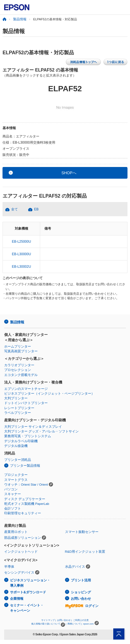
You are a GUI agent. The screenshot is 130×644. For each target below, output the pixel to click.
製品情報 (20, 19)
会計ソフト (13, 508)
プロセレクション (18, 370)
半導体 (9, 567)
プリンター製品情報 (25, 466)
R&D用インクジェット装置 (85, 552)
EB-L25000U (21, 242)
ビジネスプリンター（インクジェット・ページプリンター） (49, 394)
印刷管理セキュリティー (23, 513)
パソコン (11, 489)
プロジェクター (16, 475)
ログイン (82, 606)
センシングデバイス (19, 572)
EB (36, 209)
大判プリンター (16, 398)
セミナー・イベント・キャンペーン (27, 608)
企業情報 (17, 599)
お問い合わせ (81, 599)
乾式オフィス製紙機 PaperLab (27, 504)
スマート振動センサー (82, 532)
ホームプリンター (18, 346)
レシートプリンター (19, 408)
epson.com (88, 624)
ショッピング (81, 592)
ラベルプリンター (18, 413)
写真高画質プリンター (21, 351)
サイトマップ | (49, 620)
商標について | (75, 624)
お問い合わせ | (64, 620)
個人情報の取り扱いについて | (49, 624)
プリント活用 (81, 580)
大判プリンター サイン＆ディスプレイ (33, 427)
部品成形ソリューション (23, 538)
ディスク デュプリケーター (25, 499)
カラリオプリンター (19, 365)
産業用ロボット (16, 532)
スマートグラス (16, 480)
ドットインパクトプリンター (26, 403)
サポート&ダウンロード (28, 592)
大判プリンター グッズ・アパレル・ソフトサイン (41, 431)
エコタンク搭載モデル (21, 375)
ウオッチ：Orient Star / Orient (26, 485)
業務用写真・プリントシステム (28, 436)
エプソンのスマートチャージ (26, 389)
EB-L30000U (21, 254)
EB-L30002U (21, 267)
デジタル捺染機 (16, 446)
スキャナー (13, 494)
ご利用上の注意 (81, 620)
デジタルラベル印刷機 (21, 441)
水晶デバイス (75, 567)
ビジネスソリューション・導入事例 (30, 583)
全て (15, 209)
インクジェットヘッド (21, 552)
